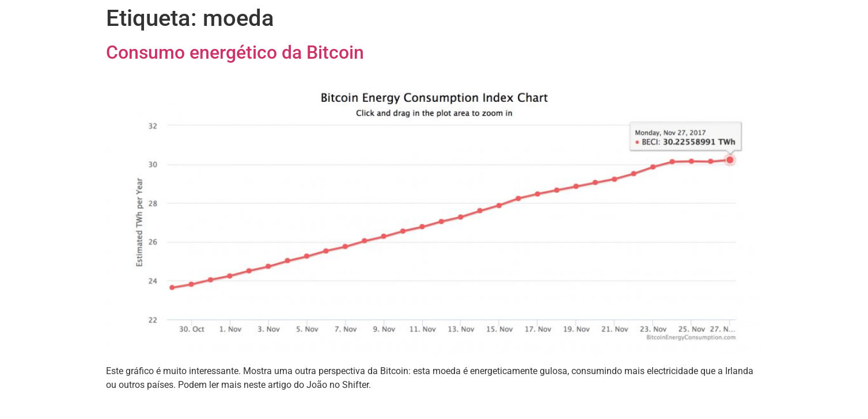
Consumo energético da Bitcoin (235, 52)
